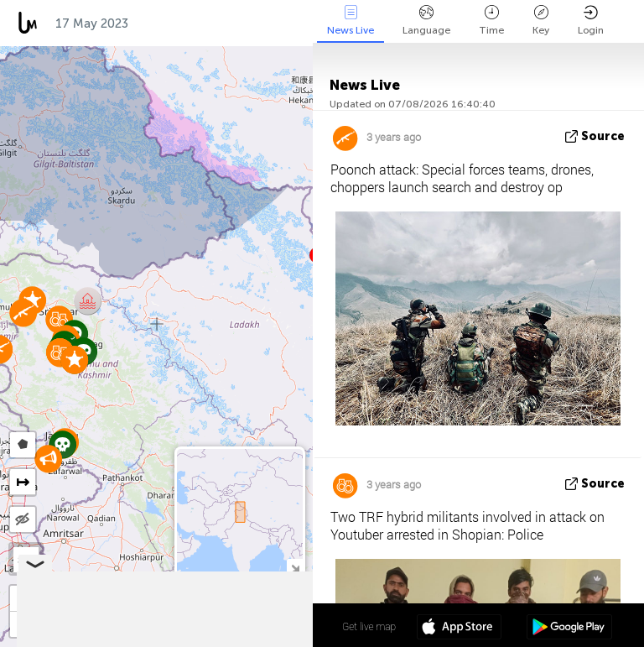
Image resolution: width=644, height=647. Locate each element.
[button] (48, 459)
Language (426, 21)
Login (591, 21)
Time (491, 21)
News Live (351, 21)
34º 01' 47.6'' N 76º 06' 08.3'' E (247, 626)
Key (541, 21)
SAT (26, 560)
